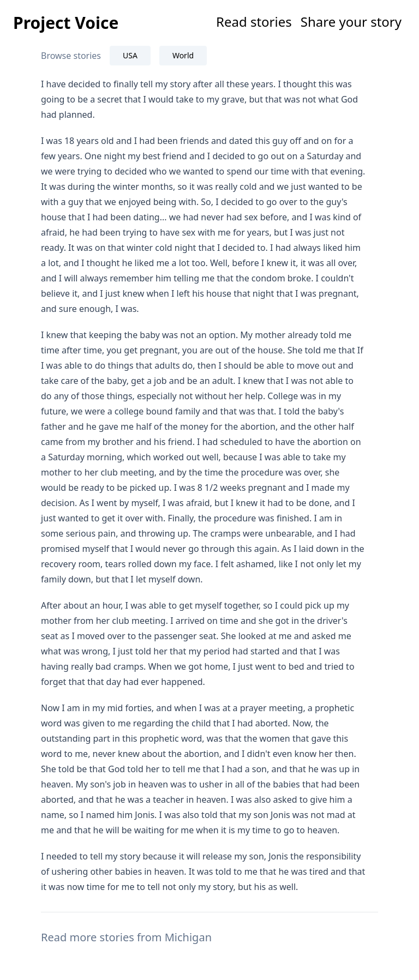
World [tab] (183, 55)
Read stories (254, 22)
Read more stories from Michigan (126, 937)
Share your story (351, 22)
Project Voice (66, 23)
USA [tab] (130, 55)
